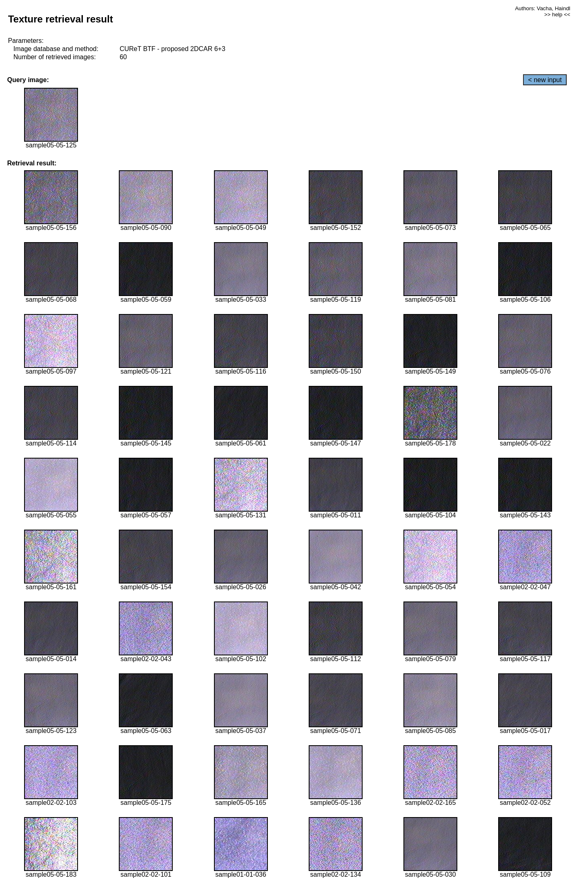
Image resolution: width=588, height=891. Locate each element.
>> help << (557, 14)
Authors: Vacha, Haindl (542, 8)
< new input (545, 80)
